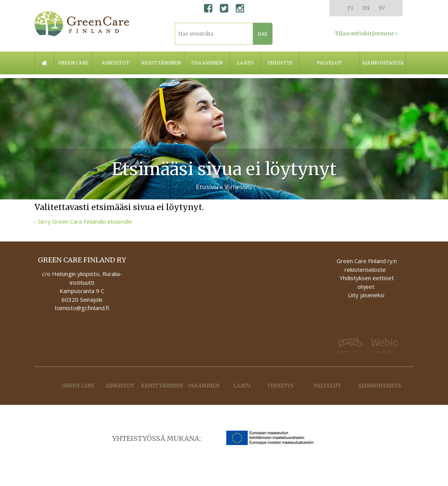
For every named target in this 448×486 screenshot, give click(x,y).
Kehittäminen (161, 63)
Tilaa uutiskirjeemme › (366, 33)
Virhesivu (238, 187)
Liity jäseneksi (366, 295)
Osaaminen (207, 63)
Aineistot (115, 63)
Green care (73, 63)
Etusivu (207, 187)
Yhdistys (280, 63)
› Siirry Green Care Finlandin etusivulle (83, 221)
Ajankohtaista (383, 63)
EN (366, 8)
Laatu (245, 63)
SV (382, 8)
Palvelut (329, 63)
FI (350, 8)
